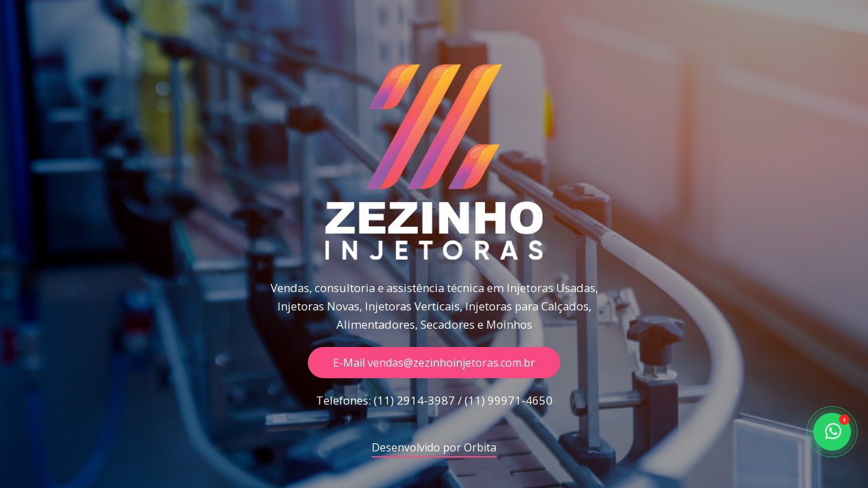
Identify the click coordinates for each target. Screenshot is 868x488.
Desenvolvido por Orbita (434, 448)
